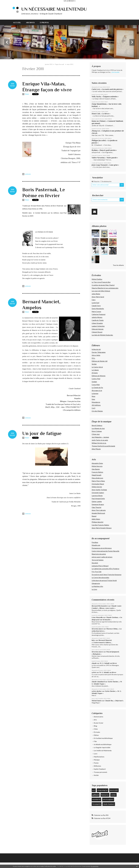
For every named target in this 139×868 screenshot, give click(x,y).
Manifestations (99, 757)
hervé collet (114, 790)
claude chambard (98, 682)
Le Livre (94, 589)
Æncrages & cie (97, 390)
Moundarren (96, 402)
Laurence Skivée (97, 496)
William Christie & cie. (99, 443)
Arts (95, 720)
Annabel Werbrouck (98, 513)
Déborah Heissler (98, 329)
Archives (30, 23)
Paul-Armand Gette (98, 499)
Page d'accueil (59, 64)
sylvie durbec (97, 691)
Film (95, 741)
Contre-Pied (96, 379)
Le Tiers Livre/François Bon (101, 282)
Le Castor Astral (97, 367)
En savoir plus (95, 866)
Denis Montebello (98, 309)
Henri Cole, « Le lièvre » (101, 114)
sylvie (94, 672)
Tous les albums (118, 265)
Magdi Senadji (96, 475)
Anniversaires (99, 717)
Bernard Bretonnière (100, 606)
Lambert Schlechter (98, 326)
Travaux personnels (100, 772)
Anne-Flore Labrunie (99, 510)
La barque (95, 393)
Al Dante (95, 373)
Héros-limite (96, 355)
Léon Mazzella (97, 617)
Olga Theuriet (96, 507)
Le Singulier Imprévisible (102, 747)
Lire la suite (115, 72)
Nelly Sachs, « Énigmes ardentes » (105, 97)
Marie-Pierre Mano (98, 481)
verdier (113, 795)
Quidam (94, 382)
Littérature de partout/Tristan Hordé (104, 580)
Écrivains (97, 732)
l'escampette (97, 804)
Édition (96, 735)
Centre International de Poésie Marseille (105, 551)
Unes (93, 399)
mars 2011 (70, 64)
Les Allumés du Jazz (98, 428)
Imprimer (27, 174)
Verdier (94, 364)
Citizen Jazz (96, 434)
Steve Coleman (97, 431)
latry (93, 640)
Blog (95, 726)
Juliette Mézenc (97, 317)
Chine (96, 729)
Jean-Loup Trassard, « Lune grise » (105, 165)
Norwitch (95, 563)
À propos (44, 23)
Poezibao (95, 542)
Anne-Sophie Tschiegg (99, 490)
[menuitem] (18, 22)
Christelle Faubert (98, 493)
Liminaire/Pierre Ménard (100, 566)
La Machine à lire (97, 586)
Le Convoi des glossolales (100, 578)
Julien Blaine (96, 294)
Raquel (94, 516)
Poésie (96, 763)
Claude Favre (96, 306)
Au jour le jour (99, 723)
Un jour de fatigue (42, 433)
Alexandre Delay (97, 463)
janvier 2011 (49, 64)
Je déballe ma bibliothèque (103, 744)
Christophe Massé (98, 484)
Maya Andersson (97, 478)
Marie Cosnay (96, 312)
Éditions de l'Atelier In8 (100, 361)
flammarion (105, 795)
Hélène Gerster (97, 487)
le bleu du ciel (96, 349)
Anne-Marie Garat (98, 297)
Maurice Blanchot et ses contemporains (105, 288)
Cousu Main (96, 385)
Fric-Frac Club (97, 572)
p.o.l (94, 790)
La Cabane (95, 370)
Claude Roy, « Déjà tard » (114, 701)
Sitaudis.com (96, 545)
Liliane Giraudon (97, 323)
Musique (97, 760)
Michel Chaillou (97, 279)
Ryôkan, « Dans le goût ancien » (104, 150)
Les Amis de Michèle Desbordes (102, 335)
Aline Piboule (96, 449)
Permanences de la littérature (102, 548)
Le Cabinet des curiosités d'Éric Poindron (105, 569)
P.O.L (93, 358)
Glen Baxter (96, 469)
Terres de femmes (98, 560)
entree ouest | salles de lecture (102, 557)
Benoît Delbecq (97, 425)
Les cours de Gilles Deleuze (101, 291)
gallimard (96, 795)
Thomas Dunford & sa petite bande (103, 446)
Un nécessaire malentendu (54, 9)
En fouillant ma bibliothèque (103, 738)
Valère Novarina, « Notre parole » (105, 158)
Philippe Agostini (97, 522)
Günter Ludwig (97, 501)
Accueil (17, 23)
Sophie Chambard (100, 769)
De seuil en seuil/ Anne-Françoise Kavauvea (106, 575)
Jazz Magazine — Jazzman (100, 437)
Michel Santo (97, 701)
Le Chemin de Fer (97, 388)
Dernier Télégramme (99, 352)
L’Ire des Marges (97, 411)
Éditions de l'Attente (99, 376)
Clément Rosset (97, 332)
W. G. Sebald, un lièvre (109, 663)
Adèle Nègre (96, 519)
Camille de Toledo (98, 320)
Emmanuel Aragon (98, 504)
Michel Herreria (97, 466)
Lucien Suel (95, 303)
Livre (96, 754)
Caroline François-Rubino (100, 525)
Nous (93, 396)
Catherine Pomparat (99, 314)
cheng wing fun (102, 790)
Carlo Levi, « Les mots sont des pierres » (108, 89)
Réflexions (97, 766)
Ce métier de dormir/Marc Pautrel (103, 285)
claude (94, 663)
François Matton (97, 472)
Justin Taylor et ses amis (100, 440)
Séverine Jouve (97, 629)
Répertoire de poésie (99, 554)
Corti (93, 408)
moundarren (96, 799)
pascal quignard (108, 799)
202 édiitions (96, 405)
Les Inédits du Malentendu (103, 751)
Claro (94, 300)
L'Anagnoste (96, 583)
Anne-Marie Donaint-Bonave (102, 528)
